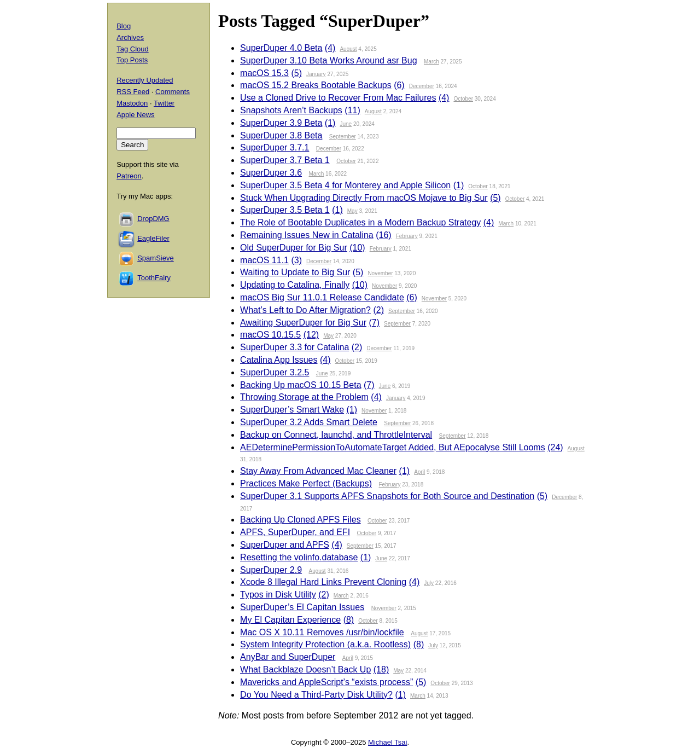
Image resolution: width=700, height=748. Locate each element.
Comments (173, 92)
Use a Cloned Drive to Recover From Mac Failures (338, 98)
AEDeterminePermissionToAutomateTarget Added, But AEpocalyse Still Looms (393, 447)
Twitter (164, 103)
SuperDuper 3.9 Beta (281, 123)
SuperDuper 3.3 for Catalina (294, 347)
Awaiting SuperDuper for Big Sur (303, 323)
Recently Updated (145, 80)
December (422, 86)
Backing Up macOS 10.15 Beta (301, 385)
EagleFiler (153, 238)
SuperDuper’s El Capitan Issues (302, 607)
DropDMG (153, 219)
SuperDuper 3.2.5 (275, 372)
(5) (296, 73)
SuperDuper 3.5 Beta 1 (285, 210)
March (431, 62)
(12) (311, 335)
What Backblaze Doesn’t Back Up (305, 669)
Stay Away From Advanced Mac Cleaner (318, 471)
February (407, 236)
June (346, 124)
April (419, 472)
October (463, 99)
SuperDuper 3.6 (271, 173)
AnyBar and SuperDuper (288, 657)
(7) (374, 323)
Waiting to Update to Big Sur (295, 272)
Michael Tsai (387, 742)
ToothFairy (154, 278)
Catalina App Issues (279, 360)
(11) (352, 110)
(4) (330, 48)
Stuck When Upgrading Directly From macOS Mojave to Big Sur (364, 198)
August (348, 49)
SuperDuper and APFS (285, 545)
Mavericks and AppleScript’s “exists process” (326, 682)
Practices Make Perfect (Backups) (306, 483)
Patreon (129, 176)
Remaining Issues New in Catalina (307, 235)
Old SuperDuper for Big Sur (294, 248)
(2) (378, 310)
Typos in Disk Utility (278, 595)
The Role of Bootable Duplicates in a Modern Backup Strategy (360, 222)
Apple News (135, 115)
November (380, 273)
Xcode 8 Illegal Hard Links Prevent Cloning (323, 582)
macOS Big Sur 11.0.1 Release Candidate (322, 297)
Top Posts (132, 60)
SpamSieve (155, 258)
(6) (399, 85)
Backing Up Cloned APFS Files (301, 520)
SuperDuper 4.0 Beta (281, 48)
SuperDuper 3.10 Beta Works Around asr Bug (328, 60)
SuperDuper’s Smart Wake (292, 410)
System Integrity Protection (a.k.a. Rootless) (325, 644)
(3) (296, 260)
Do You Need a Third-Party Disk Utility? (316, 695)
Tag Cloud (133, 49)
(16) (383, 235)
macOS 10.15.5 (270, 335)
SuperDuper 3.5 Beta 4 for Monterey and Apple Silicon (345, 185)
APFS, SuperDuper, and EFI (295, 532)
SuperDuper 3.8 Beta (281, 135)
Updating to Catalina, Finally (295, 285)
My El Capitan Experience (290, 620)
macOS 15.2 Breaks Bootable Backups (316, 85)
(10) (357, 248)
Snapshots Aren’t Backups (291, 110)
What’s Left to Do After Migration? (305, 310)
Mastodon (132, 103)
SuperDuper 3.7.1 (275, 147)
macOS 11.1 (264, 260)
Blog (124, 26)
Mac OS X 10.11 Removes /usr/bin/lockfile (322, 632)
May (352, 211)
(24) (555, 447)
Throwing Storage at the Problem (304, 397)
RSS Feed (133, 92)
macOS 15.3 (264, 73)
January (316, 74)
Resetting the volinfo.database (299, 557)
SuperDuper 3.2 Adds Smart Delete (309, 422)
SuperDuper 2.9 (271, 570)
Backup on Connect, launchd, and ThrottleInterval (336, 435)
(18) (381, 669)
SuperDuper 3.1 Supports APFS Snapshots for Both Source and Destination (387, 496)
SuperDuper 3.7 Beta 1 (285, 160)
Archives (130, 37)
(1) (330, 123)
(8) (349, 620)
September (343, 137)
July (429, 583)
